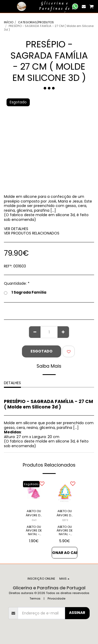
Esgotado (42, 351)
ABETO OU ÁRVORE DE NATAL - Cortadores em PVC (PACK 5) (65, 513)
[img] (34, 492)
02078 (65, 520)
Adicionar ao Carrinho (65, 553)
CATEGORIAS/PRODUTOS (36, 22)
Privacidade (56, 598)
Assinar (77, 613)
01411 (34, 520)
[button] (6, 6)
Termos (35, 598)
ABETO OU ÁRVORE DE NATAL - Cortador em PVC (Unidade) (34, 513)
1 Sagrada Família (25, 293)
